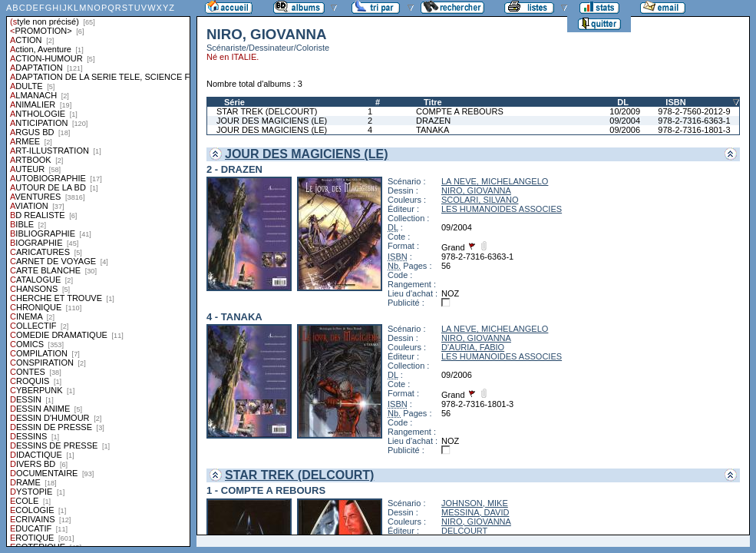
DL (623, 102)
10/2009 (625, 111)
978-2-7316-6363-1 (694, 121)
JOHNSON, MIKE (475, 503)
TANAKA (432, 130)
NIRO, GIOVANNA (476, 190)
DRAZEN (433, 121)
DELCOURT (464, 531)
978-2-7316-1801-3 (694, 130)
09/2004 (625, 121)
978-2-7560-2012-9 (694, 111)
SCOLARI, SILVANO (480, 200)
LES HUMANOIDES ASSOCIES (502, 209)
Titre (433, 102)
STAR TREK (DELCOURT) (267, 111)
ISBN (675, 102)
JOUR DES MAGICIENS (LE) (272, 121)
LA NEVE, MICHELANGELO (495, 181)
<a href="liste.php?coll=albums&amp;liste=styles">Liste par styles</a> (98, 273)
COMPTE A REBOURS (460, 111)
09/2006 (625, 130)
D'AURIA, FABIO (473, 347)
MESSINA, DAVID (475, 512)
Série (234, 102)
